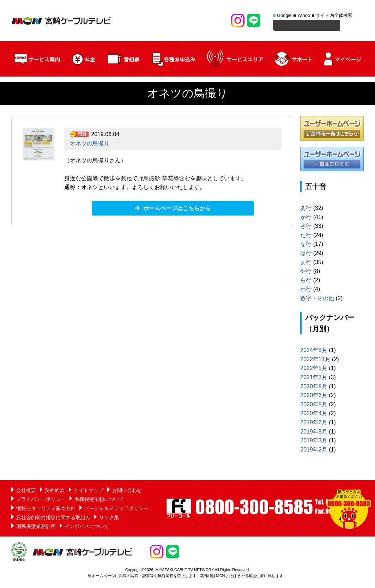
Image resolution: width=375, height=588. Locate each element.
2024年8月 (314, 351)
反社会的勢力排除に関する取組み (53, 519)
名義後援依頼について (99, 500)
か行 (306, 218)
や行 (306, 272)
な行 (306, 245)
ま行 (306, 263)
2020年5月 (314, 405)
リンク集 (109, 519)
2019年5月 (314, 433)
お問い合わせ (127, 491)
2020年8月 (314, 387)
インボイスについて (87, 527)
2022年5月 (314, 369)
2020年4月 (314, 414)
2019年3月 (314, 441)
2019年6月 (314, 423)
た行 (306, 236)
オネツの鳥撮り (90, 144)
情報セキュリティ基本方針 (46, 509)
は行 (306, 254)
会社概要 (26, 491)
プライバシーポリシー (41, 500)
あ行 (306, 209)
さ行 (306, 227)
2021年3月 (314, 378)
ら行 (306, 281)
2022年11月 (315, 360)
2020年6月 (314, 396)
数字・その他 (317, 299)
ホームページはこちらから (177, 209)
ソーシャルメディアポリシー (116, 509)
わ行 (306, 290)
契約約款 (55, 491)
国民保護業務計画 (36, 527)
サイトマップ (89, 491)
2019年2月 (314, 451)
